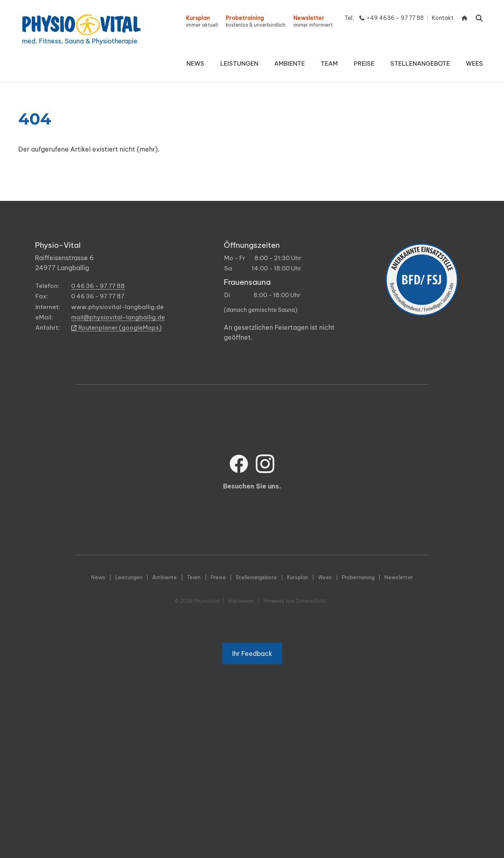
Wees (325, 577)
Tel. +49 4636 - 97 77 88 (384, 18)
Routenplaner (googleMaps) (116, 328)
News (98, 577)
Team (194, 577)
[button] (239, 64)
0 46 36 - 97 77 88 (98, 286)
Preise (218, 577)
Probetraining (358, 577)
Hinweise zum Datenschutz (295, 601)
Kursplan (298, 577)
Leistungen (129, 577)
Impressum (241, 601)
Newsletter (399, 577)
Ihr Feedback (252, 661)
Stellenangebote (256, 577)
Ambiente (165, 577)
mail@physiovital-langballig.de (118, 317)
